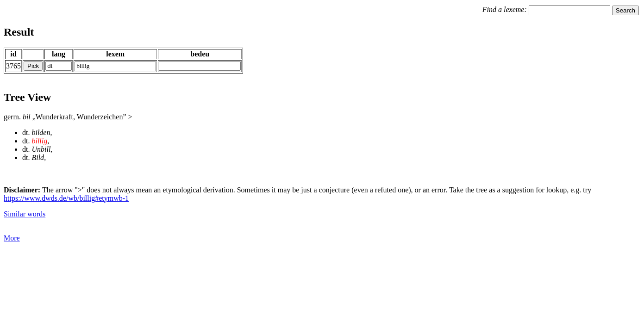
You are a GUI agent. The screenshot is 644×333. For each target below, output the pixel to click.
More (12, 238)
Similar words (25, 214)
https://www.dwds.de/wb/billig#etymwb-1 (66, 198)
